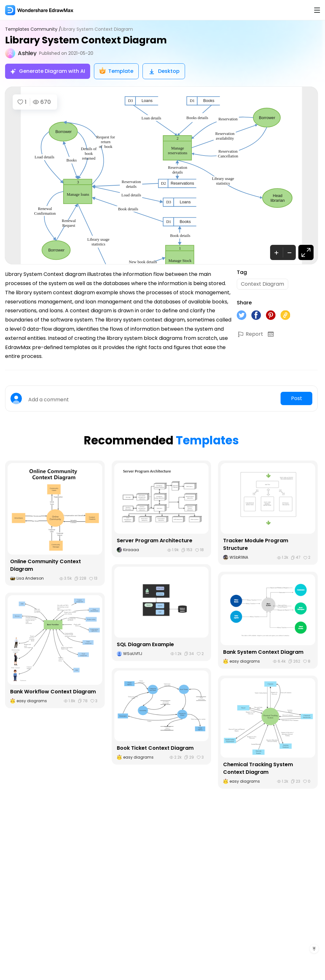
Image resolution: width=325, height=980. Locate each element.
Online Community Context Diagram (46, 565)
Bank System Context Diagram (263, 652)
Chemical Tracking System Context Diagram (258, 768)
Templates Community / (33, 29)
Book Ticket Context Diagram (155, 748)
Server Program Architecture (155, 541)
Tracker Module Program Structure (256, 544)
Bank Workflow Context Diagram (53, 692)
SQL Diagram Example (145, 644)
